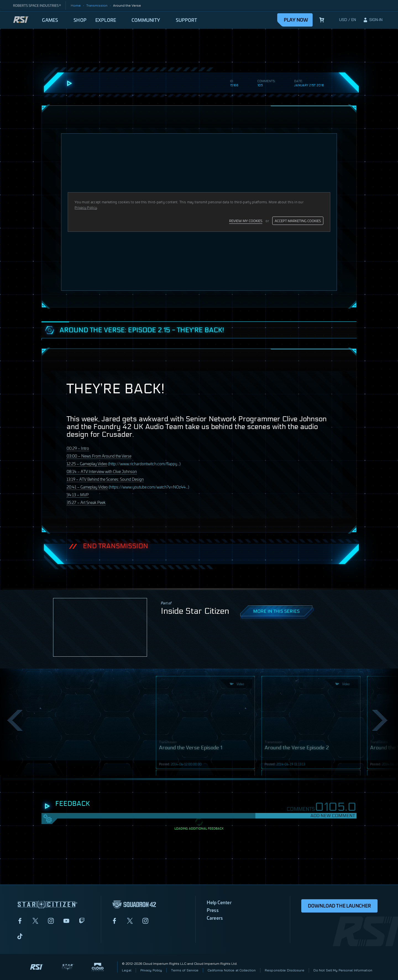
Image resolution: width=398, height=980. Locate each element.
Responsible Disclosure (285, 970)
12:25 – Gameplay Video (87, 463)
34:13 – (78, 494)
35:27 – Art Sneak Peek (86, 502)
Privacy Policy (151, 970)
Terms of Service (185, 970)
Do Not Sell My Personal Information (343, 970)
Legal (127, 970)
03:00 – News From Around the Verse (99, 456)
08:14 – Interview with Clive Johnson (102, 471)
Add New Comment (333, 816)
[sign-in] (373, 20)
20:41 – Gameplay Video (87, 487)
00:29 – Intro (78, 448)
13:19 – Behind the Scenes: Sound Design (105, 479)
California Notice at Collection (232, 970)
